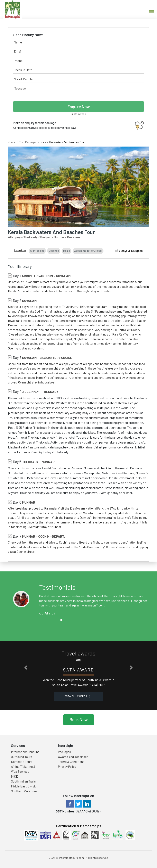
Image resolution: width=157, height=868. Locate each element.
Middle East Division (25, 786)
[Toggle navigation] (152, 12)
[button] (26, 667)
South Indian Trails (23, 781)
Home (11, 142)
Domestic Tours (22, 762)
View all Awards (78, 696)
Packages (64, 752)
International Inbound (25, 752)
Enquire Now (79, 107)
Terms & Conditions (71, 762)
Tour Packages (28, 142)
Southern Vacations (24, 791)
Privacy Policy (67, 767)
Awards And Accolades (73, 757)
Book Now (79, 719)
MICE (15, 776)
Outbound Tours (22, 757)
